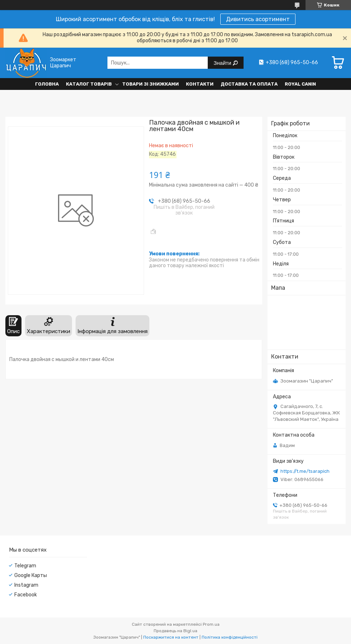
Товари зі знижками (150, 84)
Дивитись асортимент (258, 19)
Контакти (200, 84)
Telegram (25, 566)
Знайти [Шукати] (223, 63)
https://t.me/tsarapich (305, 471)
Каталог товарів (89, 84)
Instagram (26, 585)
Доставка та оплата (249, 84)
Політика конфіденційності (230, 637)
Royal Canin (300, 84)
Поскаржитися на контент (171, 637)
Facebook (26, 595)
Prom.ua (211, 624)
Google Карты (31, 575)
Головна (47, 84)
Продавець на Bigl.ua (175, 631)
